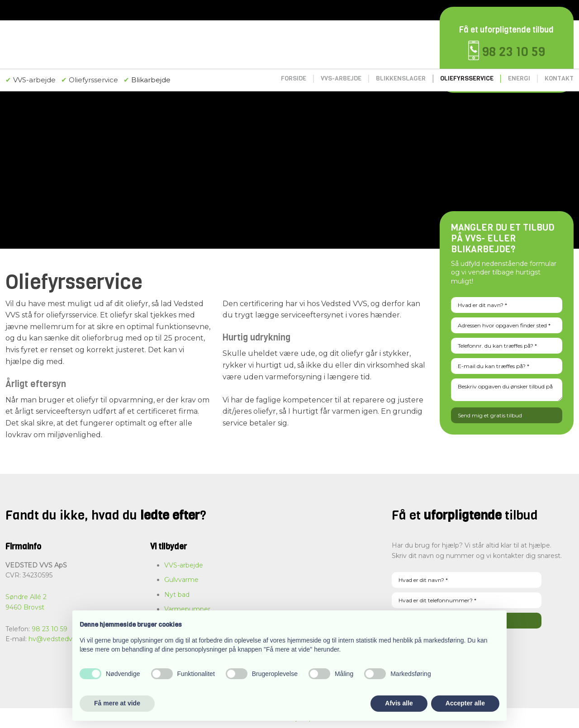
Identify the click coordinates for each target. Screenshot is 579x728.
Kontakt (559, 79)
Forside (294, 79)
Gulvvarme (181, 580)
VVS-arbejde (341, 79)
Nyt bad (177, 595)
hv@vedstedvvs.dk (58, 639)
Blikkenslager (401, 79)
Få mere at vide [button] (117, 703)
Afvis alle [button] (399, 703)
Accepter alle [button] (465, 703)
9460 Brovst (25, 607)
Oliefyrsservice (467, 79)
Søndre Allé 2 (26, 597)
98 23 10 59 (514, 52)
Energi (519, 79)
